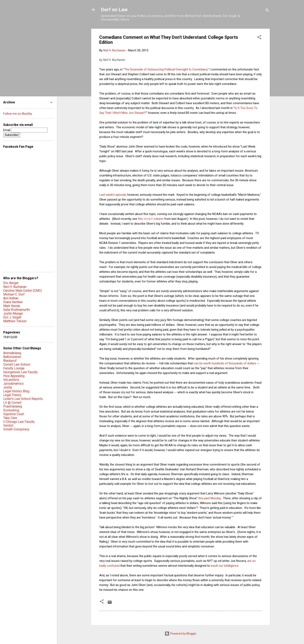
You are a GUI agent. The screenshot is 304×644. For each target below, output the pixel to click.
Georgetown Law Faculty (20, 372)
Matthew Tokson (15, 321)
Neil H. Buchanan (15, 287)
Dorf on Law (114, 10)
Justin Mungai (13, 313)
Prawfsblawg (13, 406)
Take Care (10, 418)
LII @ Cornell (12, 403)
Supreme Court (14, 414)
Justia (8, 387)
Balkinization (12, 357)
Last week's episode (113, 195)
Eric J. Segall (12, 317)
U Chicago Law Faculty (19, 422)
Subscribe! (12, 135)
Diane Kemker (13, 302)
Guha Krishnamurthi (17, 310)
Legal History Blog (16, 391)
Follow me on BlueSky (18, 114)
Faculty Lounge (14, 368)
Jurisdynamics (13, 384)
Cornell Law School (17, 364)
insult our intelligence (225, 566)
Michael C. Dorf (14, 294)
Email (25, 130)
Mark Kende (12, 306)
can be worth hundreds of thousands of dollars (225, 363)
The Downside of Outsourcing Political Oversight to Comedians (166, 69)
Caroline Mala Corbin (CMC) (22, 291)
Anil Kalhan (11, 298)
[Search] (267, 11)
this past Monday (210, 498)
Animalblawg (12, 353)
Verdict (8, 425)
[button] (259, 38)
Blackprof (10, 361)
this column (151, 219)
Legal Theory (12, 395)
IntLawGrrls (11, 380)
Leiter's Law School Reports (23, 399)
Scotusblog (11, 410)
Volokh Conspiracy (16, 429)
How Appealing (14, 376)
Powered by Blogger (181, 634)
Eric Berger (11, 283)
